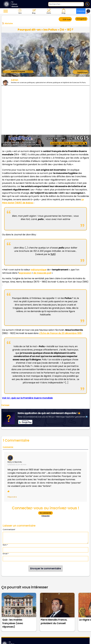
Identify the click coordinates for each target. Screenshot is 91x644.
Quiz (20, 11)
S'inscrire (46, 516)
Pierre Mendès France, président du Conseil (54, 622)
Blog (34, 11)
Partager (5, 405)
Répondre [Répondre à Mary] (12, 497)
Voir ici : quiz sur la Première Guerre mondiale (27, 398)
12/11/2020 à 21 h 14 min (17, 465)
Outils (49, 11)
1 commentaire (81, 72)
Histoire (9, 23)
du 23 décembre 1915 (60, 333)
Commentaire (9, 529)
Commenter (8, 447)
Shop (63, 11)
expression (25, 273)
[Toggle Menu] (6, 11)
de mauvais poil (42, 273)
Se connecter (46, 513)
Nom (5, 545)
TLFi (53, 254)
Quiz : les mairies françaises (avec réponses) (13, 623)
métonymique (39, 270)
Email (6, 554)
